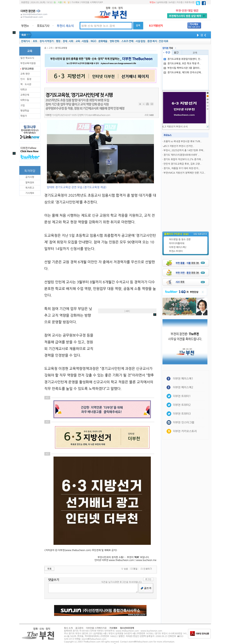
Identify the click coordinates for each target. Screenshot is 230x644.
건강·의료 (163, 41)
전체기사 (25, 41)
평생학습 (25, 111)
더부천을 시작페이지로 (92, 2)
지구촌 (180, 2)
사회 (71, 41)
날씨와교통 (162, 2)
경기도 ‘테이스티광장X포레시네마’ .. (181, 155)
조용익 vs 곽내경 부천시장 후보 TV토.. (183, 141)
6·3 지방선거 (156, 26)
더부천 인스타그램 (184, 422)
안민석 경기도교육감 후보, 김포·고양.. (182, 164)
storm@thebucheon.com (99, 115)
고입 (23, 105)
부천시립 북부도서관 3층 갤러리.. (182, 68)
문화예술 (103, 41)
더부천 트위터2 (182, 405)
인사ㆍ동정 (26, 79)
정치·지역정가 (47, 41)
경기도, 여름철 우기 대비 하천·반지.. (182, 168)
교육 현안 (25, 74)
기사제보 (75, 2)
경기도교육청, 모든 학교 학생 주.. (182, 64)
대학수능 (25, 100)
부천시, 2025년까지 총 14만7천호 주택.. (184, 150)
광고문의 (79, 628)
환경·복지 (152, 41)
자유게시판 (190, 2)
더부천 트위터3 (182, 414)
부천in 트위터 (176, 251)
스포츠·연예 (127, 41)
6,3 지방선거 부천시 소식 (175, 127)
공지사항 (30, 177)
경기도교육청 (28, 69)
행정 (58, 41)
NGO (93, 41)
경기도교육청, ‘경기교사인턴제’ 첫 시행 (79, 95)
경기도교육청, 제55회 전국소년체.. (183, 72)
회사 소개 (68, 628)
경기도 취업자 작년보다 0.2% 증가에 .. (183, 159)
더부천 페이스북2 (178, 247)
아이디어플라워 (177, 243)
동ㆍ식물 (58, 2)
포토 (35, 41)
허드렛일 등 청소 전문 (180, 239)
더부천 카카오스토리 (185, 431)
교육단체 (25, 95)
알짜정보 (30, 183)
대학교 (24, 90)
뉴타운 (172, 2)
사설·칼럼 (140, 41)
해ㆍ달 (67, 2)
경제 (65, 41)
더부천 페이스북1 (183, 379)
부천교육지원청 (28, 63)
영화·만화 (114, 41)
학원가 (24, 116)
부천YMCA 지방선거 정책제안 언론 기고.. (184, 173)
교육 (78, 41)
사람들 (85, 41)
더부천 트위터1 (182, 396)
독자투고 (30, 188)
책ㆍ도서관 (26, 84)
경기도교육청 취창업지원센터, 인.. (183, 59)
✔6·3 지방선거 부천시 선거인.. (179, 146)
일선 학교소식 (27, 58)
